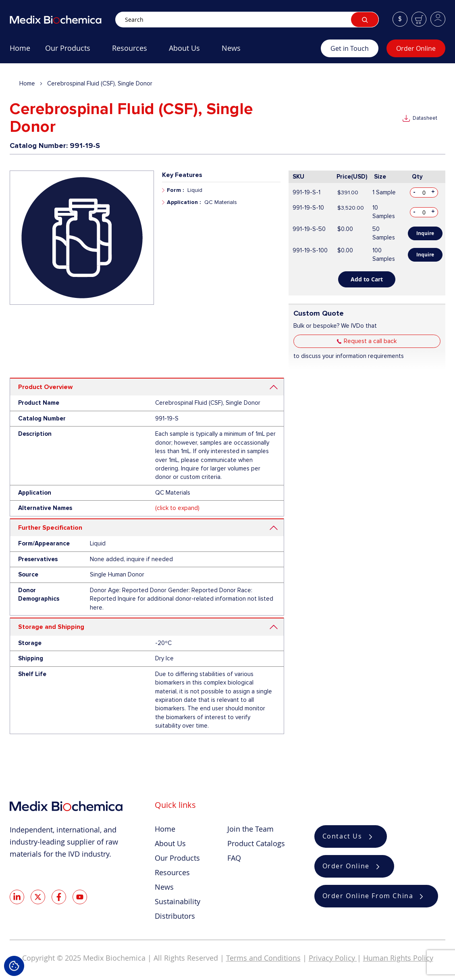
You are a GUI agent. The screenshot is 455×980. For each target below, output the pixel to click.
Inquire (425, 233)
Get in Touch (350, 48)
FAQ (234, 858)
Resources (172, 872)
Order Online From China (368, 896)
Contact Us (342, 836)
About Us (170, 843)
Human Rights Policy (398, 958)
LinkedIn (17, 897)
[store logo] (62, 20)
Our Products (177, 858)
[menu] (165, 51)
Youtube (80, 897)
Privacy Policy (333, 958)
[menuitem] (20, 51)
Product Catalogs (256, 843)
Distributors (175, 916)
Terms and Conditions (263, 958)
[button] (400, 19)
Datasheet (425, 118)
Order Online (416, 48)
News (164, 887)
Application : (184, 202)
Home (27, 83)
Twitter (38, 897)
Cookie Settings (14, 966)
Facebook (59, 897)
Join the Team (250, 829)
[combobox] (247, 20)
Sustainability (178, 901)
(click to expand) (177, 508)
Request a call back (370, 341)
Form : (175, 190)
